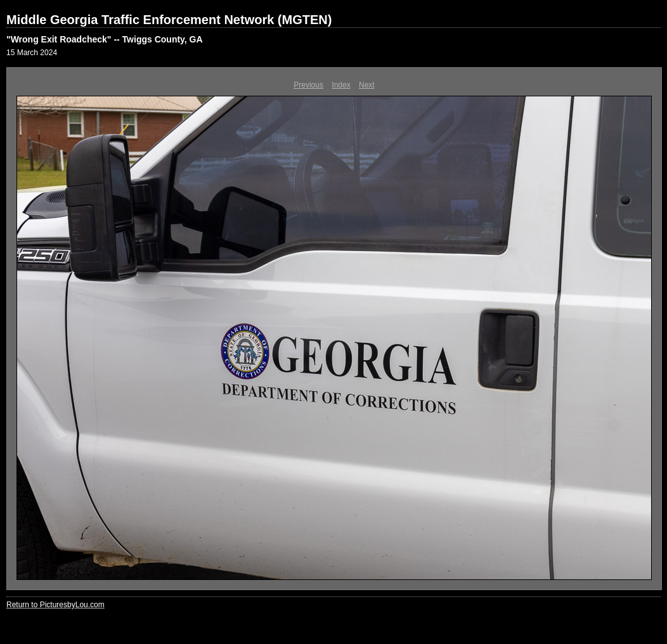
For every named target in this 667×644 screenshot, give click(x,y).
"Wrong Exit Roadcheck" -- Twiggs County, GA (105, 39)
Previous (308, 85)
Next (367, 85)
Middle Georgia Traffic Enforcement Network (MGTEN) (169, 20)
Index (341, 85)
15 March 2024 (32, 53)
